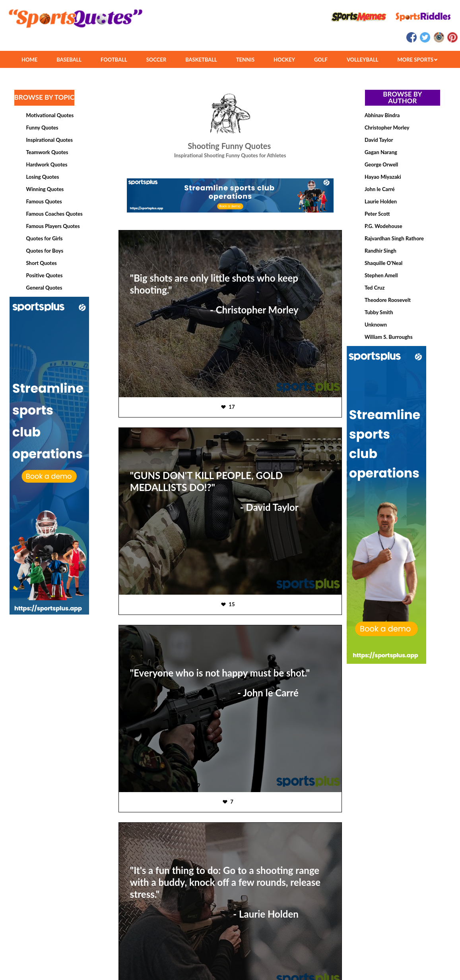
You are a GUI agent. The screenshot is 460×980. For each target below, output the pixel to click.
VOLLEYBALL (363, 60)
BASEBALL (69, 60)
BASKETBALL (201, 60)
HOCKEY (284, 60)
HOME (29, 60)
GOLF (321, 60)
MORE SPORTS (417, 60)
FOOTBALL (114, 60)
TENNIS (245, 60)
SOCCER (156, 60)
